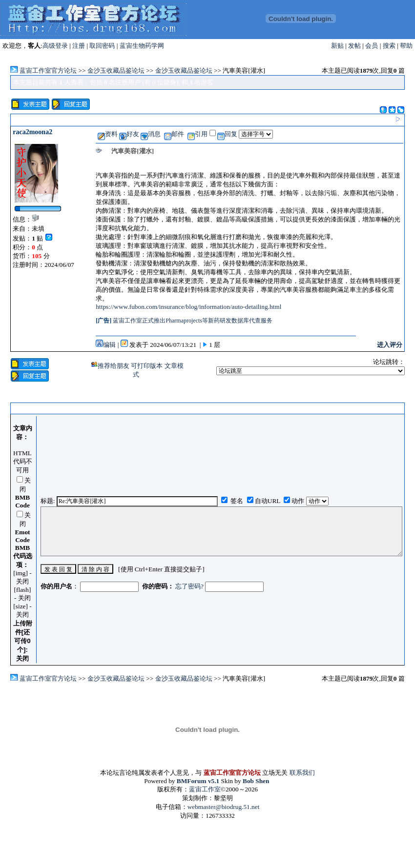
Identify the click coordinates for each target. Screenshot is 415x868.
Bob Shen (256, 781)
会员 (372, 46)
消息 (151, 134)
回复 (227, 134)
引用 (197, 134)
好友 (129, 134)
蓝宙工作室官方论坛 (48, 71)
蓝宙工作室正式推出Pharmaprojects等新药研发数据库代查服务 (193, 321)
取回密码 (102, 46)
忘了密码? (189, 586)
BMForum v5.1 (198, 781)
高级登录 (55, 46)
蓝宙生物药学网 (142, 46)
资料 (108, 134)
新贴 (337, 46)
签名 (236, 501)
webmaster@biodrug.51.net (224, 807)
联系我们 (302, 773)
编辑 (106, 345)
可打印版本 (147, 366)
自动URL (268, 501)
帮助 (406, 46)
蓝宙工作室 (205, 789)
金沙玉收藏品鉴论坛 (116, 71)
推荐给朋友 (111, 366)
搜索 (389, 46)
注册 (79, 46)
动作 (299, 501)
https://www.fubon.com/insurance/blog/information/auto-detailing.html (188, 307)
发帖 (354, 46)
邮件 (174, 134)
